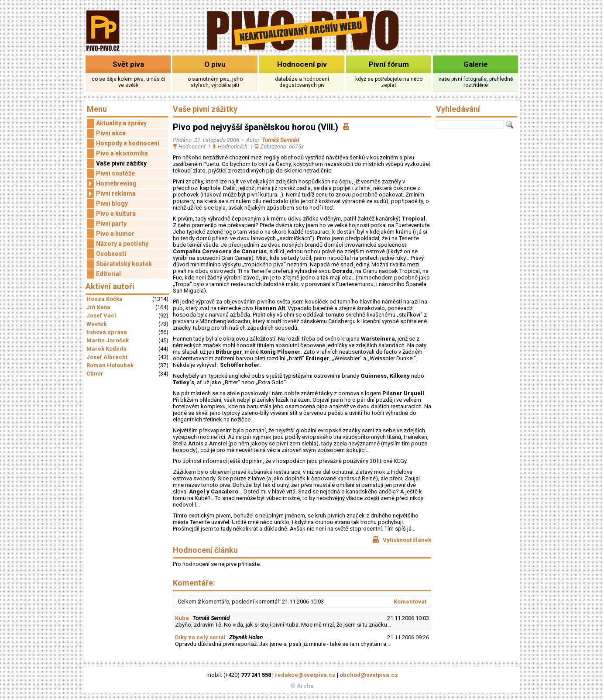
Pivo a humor (115, 234)
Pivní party (111, 224)
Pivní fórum (389, 64)
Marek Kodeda (106, 349)
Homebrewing (112, 184)
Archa (305, 686)
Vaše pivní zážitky (121, 163)
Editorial (108, 274)
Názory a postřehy (122, 244)
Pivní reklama (111, 194)
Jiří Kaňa (98, 307)
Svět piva (128, 64)
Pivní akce (111, 133)
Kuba (182, 618)
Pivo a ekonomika (122, 153)
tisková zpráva (107, 332)
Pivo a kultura (116, 214)
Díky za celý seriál (200, 637)
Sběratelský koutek (124, 264)
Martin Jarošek (108, 340)
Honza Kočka (105, 299)
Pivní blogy (112, 203)
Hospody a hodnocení (128, 143)
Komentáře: (194, 583)
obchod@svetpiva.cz (369, 675)
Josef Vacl (101, 316)
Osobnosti (111, 254)
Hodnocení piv (302, 64)
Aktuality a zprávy (121, 123)
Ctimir (95, 374)
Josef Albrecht (107, 357)
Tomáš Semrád (280, 140)
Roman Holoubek (110, 365)
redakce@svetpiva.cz (305, 675)
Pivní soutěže (115, 173)
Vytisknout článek (402, 540)
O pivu (215, 64)
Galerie (476, 64)
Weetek (96, 324)
